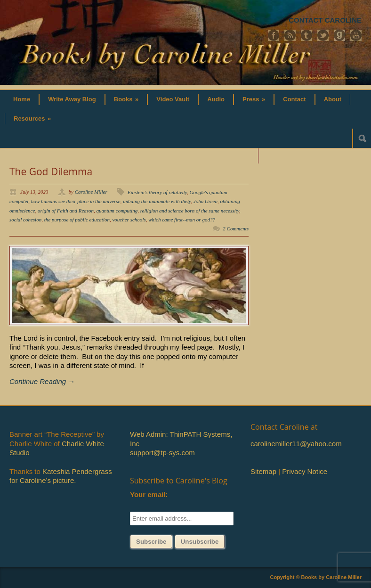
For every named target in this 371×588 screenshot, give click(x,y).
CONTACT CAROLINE (325, 20)
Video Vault (173, 99)
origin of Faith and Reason (66, 211)
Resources (32, 118)
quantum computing (117, 211)
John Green (206, 201)
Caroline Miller (91, 192)
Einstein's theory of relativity (157, 192)
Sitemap (263, 471)
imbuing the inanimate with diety (157, 201)
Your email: (149, 494)
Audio (216, 99)
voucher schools (129, 220)
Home (22, 99)
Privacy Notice (305, 471)
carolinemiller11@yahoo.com (296, 444)
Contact (294, 99)
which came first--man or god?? (182, 220)
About (333, 99)
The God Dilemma (51, 171)
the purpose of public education (77, 220)
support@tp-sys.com (162, 453)
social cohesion (25, 220)
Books (126, 99)
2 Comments (236, 229)
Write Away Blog (72, 99)
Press (254, 99)
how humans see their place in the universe (76, 201)
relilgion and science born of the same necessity (190, 211)
